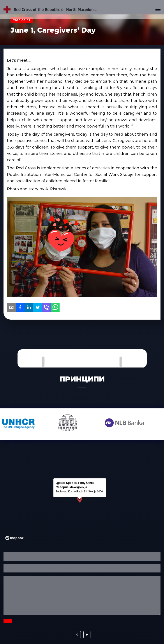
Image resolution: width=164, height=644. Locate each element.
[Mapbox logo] (14, 538)
